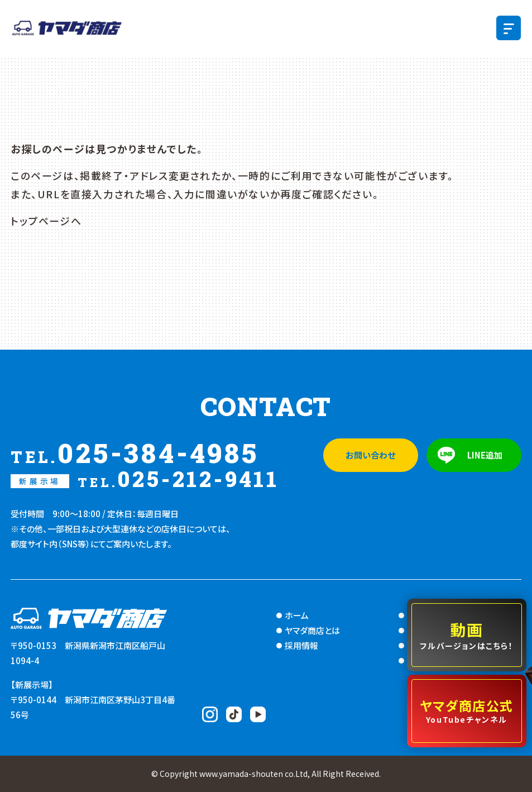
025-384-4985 (135, 453)
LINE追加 (485, 455)
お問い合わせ (370, 455)
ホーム (297, 615)
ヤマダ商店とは (312, 630)
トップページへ (46, 221)
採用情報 (301, 645)
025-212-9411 (145, 479)
